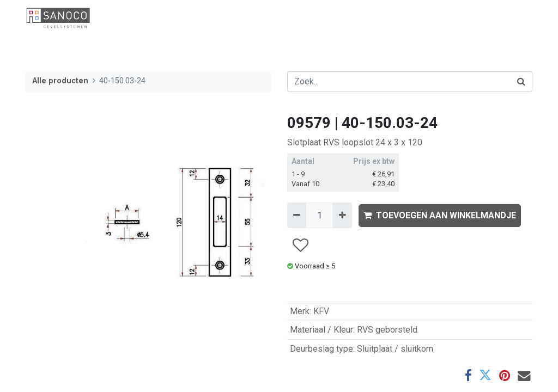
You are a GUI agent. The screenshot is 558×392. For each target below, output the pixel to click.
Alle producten (60, 81)
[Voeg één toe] (342, 215)
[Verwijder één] (297, 215)
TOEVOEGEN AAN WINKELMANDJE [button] (440, 215)
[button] (300, 245)
